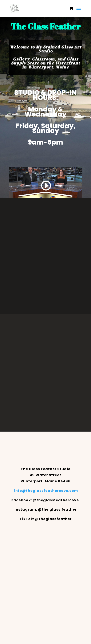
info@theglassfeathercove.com (46, 491)
